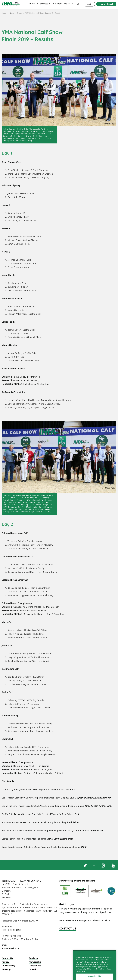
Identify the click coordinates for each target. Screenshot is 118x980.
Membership (35, 962)
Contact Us (7, 958)
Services (44, 4)
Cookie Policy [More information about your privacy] (80, 977)
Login (89, 4)
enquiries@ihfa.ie (10, 948)
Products (33, 958)
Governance (35, 966)
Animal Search (106, 4)
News (67, 4)
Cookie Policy (8, 966)
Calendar (58, 4)
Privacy (6, 962)
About (32, 4)
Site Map (6, 969)
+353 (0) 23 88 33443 (12, 930)
